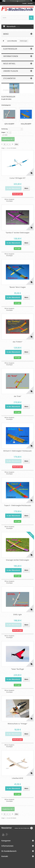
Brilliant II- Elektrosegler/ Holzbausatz (18, 451)
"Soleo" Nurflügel (17, 669)
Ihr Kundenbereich (9, 851)
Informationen (11, 56)
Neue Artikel (9, 64)
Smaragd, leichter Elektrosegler (18, 560)
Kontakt (24, 3)
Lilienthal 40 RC (18, 778)
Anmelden (30, 3)
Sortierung (4, 129)
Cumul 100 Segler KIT (18, 178)
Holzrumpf (26, 124)
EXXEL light (17, 614)
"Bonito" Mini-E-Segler (17, 287)
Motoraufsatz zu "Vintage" (17, 724)
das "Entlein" (18, 342)
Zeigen (3, 132)
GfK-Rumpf (9, 124)
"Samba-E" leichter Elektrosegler (17, 233)
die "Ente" (18, 396)
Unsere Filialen (11, 71)
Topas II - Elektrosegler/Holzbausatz (18, 505)
